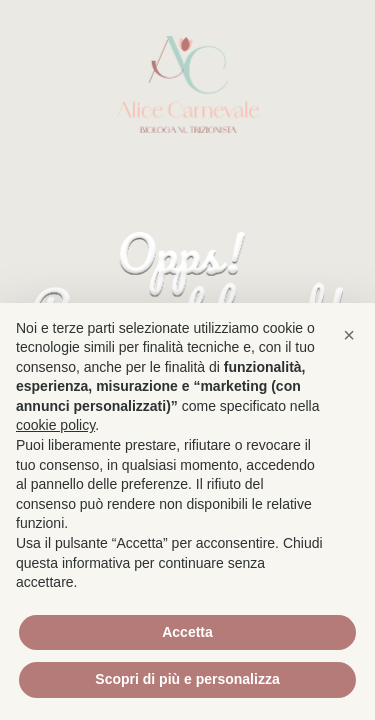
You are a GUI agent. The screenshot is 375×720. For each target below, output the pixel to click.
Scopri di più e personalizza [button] (187, 679)
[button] (349, 335)
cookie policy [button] (55, 425)
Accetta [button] (187, 632)
